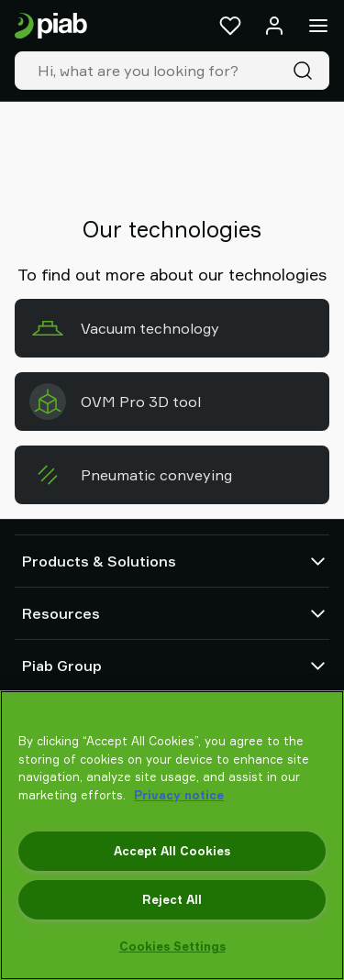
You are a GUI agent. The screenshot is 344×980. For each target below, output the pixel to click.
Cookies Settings (172, 946)
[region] (172, 835)
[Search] (306, 71)
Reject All (172, 899)
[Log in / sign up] (274, 26)
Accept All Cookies (172, 851)
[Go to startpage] (51, 26)
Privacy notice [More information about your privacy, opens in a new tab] (179, 795)
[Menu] (318, 26)
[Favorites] (230, 26)
